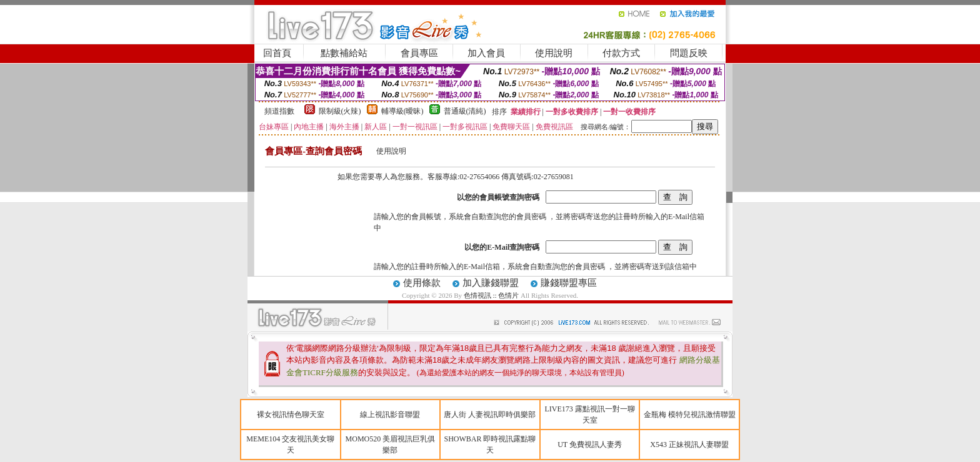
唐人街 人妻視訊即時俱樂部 (490, 415)
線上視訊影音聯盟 (390, 415)
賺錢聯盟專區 (569, 283)
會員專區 (419, 53)
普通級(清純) (465, 111)
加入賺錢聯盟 (491, 283)
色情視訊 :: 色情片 (492, 295)
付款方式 (621, 53)
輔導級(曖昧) (402, 111)
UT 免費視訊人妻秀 (590, 445)
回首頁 (277, 53)
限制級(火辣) (340, 111)
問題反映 (689, 53)
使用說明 (554, 53)
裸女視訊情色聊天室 (291, 415)
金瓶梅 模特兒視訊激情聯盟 (690, 415)
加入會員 (486, 53)
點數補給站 (344, 53)
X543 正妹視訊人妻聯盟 (689, 445)
